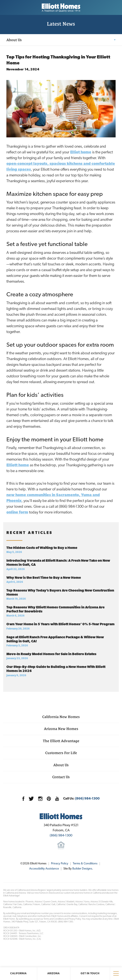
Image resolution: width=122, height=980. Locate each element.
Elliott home (18, 465)
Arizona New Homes (61, 729)
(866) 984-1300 (87, 799)
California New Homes (61, 717)
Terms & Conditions (85, 864)
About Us (61, 765)
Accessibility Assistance (44, 869)
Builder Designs (82, 869)
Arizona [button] (54, 974)
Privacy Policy (60, 864)
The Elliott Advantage (61, 741)
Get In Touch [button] (90, 974)
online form (17, 513)
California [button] (18, 974)
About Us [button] (14, 40)
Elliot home (81, 152)
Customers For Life (61, 753)
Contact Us (61, 777)
